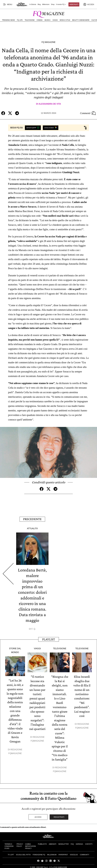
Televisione (30, 20)
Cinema (40, 20)
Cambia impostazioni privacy (31, 845)
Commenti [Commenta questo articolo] (88, 113)
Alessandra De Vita (50, 104)
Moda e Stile (65, 20)
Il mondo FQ (61, 4)
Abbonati (74, 4)
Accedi (38, 815)
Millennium (46, 4)
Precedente (32, 519)
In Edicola (33, 4)
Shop (53, 4)
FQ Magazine (48, 42)
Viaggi (55, 20)
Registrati (59, 815)
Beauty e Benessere (81, 20)
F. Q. (34, 628)
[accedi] (89, 4)
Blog (39, 4)
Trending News (8, 20)
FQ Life (20, 20)
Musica (48, 20)
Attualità (32, 528)
